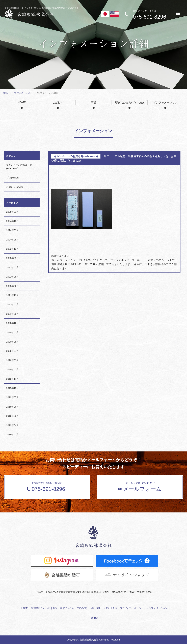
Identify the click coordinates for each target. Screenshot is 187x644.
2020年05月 (12, 342)
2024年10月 (12, 221)
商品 (94, 102)
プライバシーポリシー (132, 608)
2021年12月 (12, 295)
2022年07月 (12, 267)
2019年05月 (12, 416)
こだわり (58, 102)
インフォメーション (22, 93)
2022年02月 (12, 286)
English (94, 618)
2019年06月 (12, 407)
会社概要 (96, 608)
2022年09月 (12, 258)
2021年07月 (12, 304)
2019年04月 (12, 425)
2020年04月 (12, 351)
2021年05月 (12, 314)
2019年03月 (12, 435)
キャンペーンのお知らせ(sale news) (19, 167)
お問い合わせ (110, 608)
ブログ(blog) (13, 178)
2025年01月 (12, 212)
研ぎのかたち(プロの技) (130, 102)
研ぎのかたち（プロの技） (74, 608)
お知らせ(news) (14, 187)
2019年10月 (12, 388)
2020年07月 (12, 332)
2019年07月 (12, 397)
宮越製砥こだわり (41, 608)
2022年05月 (12, 277)
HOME (5, 93)
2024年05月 (12, 240)
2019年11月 (12, 379)
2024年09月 (12, 230)
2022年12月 (12, 249)
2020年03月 (12, 360)
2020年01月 (12, 370)
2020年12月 (12, 323)
